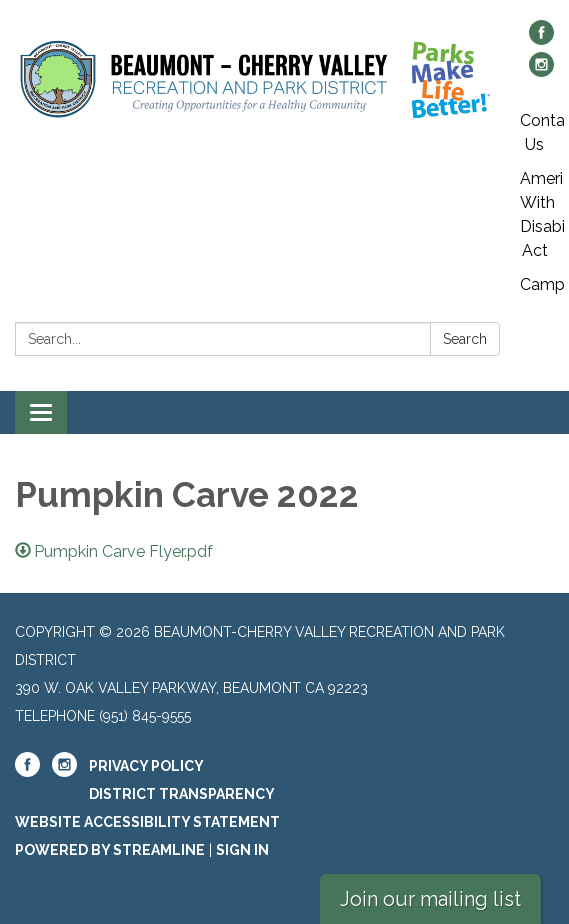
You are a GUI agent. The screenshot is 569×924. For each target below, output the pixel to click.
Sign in (242, 850)
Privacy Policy (146, 766)
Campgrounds (542, 284)
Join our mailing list (430, 899)
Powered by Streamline (110, 850)
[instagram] (541, 71)
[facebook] (541, 39)
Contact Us (542, 132)
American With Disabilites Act (542, 214)
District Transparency (182, 794)
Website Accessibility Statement (147, 822)
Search (465, 339)
